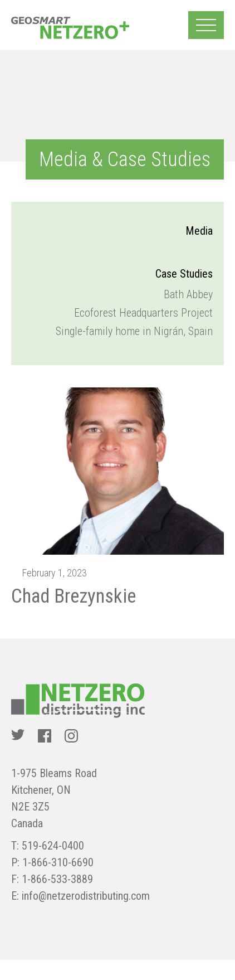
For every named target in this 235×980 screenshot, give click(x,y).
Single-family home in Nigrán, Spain (134, 331)
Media (199, 231)
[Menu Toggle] (206, 25)
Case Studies (184, 274)
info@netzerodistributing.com (86, 896)
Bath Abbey (188, 294)
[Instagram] (71, 736)
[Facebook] (45, 736)
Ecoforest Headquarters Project (143, 313)
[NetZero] (70, 28)
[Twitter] (18, 736)
